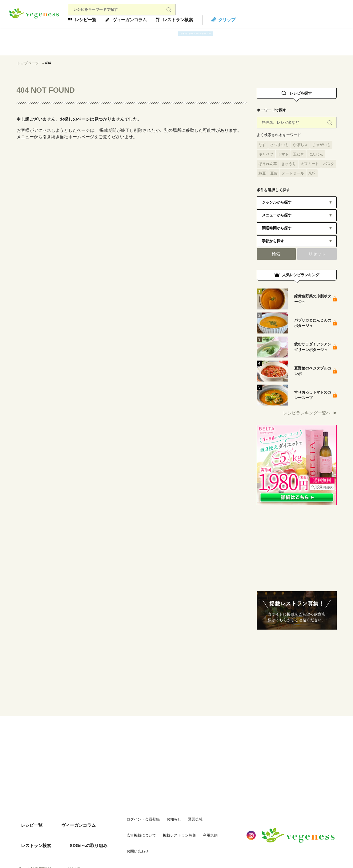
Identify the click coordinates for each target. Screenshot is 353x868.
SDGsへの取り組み (80, 831)
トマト (283, 154)
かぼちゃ (300, 145)
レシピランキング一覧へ (307, 413)
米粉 (312, 173)
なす (262, 145)
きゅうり (289, 164)
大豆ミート (310, 164)
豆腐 (274, 173)
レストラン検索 (189, 20)
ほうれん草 (268, 164)
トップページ (28, 63)
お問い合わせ (192, 830)
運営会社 (188, 818)
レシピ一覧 (97, 20)
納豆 (262, 173)
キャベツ (266, 154)
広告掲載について (217, 818)
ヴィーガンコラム (141, 20)
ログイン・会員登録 (136, 818)
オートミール (293, 173)
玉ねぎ (299, 154)
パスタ (329, 164)
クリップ (238, 20)
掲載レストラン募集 (136, 830)
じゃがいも (321, 145)
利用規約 (166, 830)
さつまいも (279, 145)
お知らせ (166, 818)
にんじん (316, 154)
